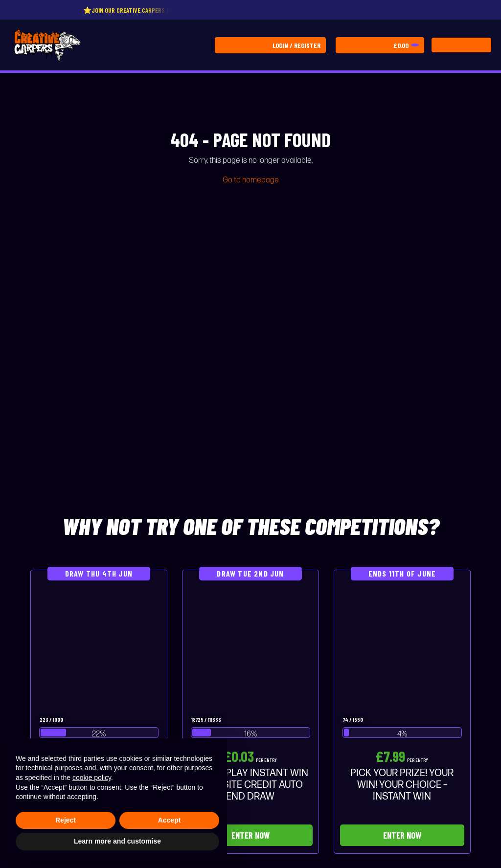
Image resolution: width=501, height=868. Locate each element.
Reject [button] (66, 820)
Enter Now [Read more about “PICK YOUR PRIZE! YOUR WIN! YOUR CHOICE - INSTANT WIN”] (402, 835)
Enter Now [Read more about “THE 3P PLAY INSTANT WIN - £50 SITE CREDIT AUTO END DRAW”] (250, 835)
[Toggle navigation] (461, 45)
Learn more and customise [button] (117, 841)
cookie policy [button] (92, 778)
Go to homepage (251, 180)
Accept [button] (170, 820)
